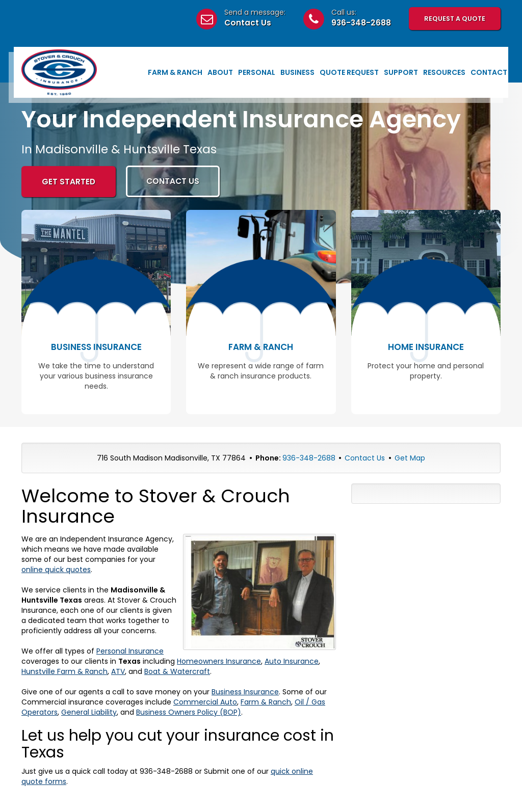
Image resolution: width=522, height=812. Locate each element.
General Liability (89, 712)
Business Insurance (245, 692)
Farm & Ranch (266, 702)
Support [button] (401, 72)
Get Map (410, 458)
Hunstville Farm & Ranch (64, 671)
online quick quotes (56, 570)
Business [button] (297, 72)
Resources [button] (444, 72)
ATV (118, 671)
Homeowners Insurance (219, 661)
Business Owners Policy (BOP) (189, 712)
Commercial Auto (205, 702)
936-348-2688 (361, 23)
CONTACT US (173, 181)
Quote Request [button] (349, 72)
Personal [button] (257, 72)
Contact (489, 72)
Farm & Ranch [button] (175, 72)
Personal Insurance (130, 651)
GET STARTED (69, 182)
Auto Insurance (292, 661)
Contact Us (248, 23)
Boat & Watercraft (177, 671)
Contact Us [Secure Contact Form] (365, 458)
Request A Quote (455, 19)
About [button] (220, 72)
